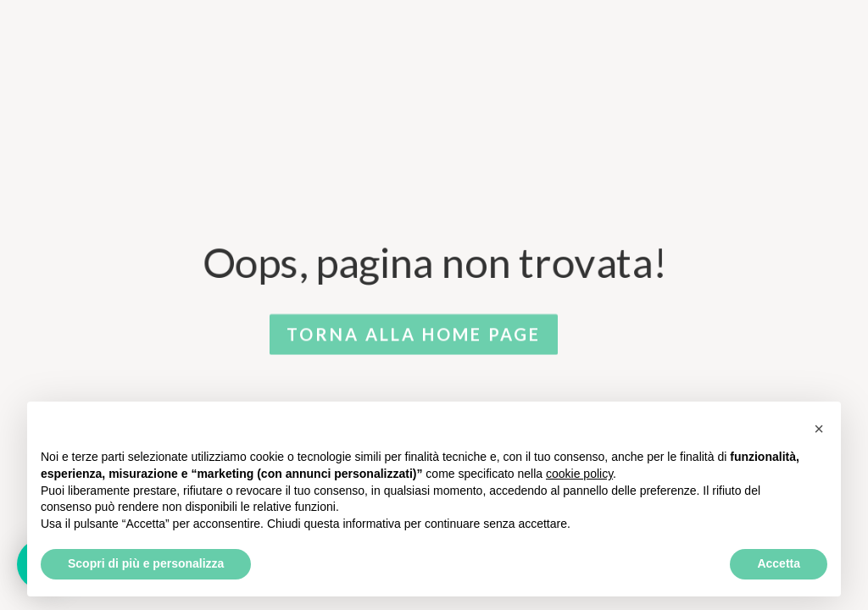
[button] (819, 429)
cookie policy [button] (579, 474)
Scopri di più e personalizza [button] (146, 563)
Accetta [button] (779, 563)
